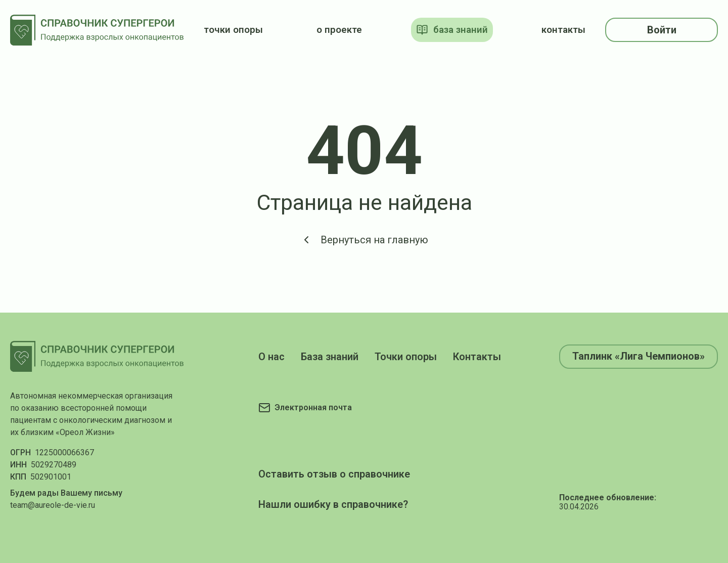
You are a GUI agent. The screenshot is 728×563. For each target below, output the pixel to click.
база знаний (452, 30)
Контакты (477, 357)
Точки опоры (406, 357)
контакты (563, 30)
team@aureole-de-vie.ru (53, 505)
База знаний (330, 357)
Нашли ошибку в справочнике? (333, 504)
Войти (662, 30)
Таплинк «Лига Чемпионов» (639, 356)
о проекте (339, 30)
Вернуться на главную (364, 240)
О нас (271, 357)
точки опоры (233, 30)
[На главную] (97, 30)
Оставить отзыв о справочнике (334, 474)
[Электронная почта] (305, 408)
